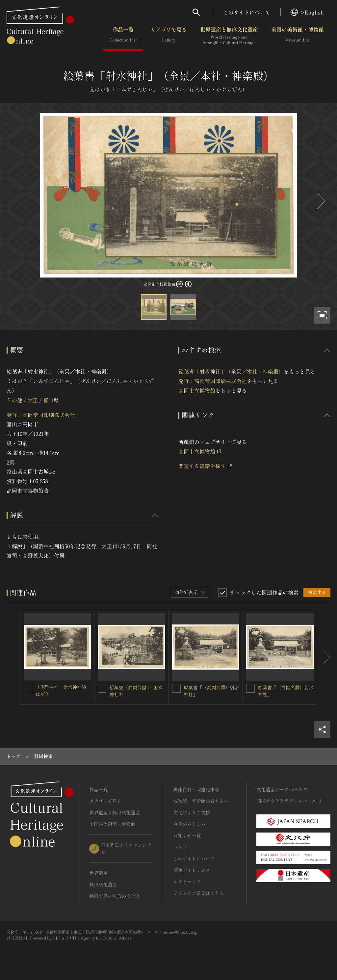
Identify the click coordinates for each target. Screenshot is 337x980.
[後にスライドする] (321, 201)
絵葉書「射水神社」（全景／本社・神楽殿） (231, 371)
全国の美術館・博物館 (298, 36)
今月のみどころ (189, 824)
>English (307, 12)
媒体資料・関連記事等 (196, 789)
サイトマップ (187, 882)
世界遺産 (98, 873)
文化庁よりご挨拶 (192, 812)
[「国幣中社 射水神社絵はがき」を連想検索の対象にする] (28, 688)
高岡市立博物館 (197, 390)
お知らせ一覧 (187, 835)
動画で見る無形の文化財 (115, 896)
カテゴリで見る (168, 36)
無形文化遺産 (103, 885)
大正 (33, 400)
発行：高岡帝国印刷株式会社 (41, 415)
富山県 (51, 400)
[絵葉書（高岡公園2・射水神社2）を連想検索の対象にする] (102, 688)
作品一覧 (123, 36)
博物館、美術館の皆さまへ (201, 801)
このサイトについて (247, 12)
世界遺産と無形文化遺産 (229, 36)
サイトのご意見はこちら (198, 893)
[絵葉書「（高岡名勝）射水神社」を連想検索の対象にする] (176, 688)
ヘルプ (180, 847)
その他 (14, 400)
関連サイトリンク (192, 870)
